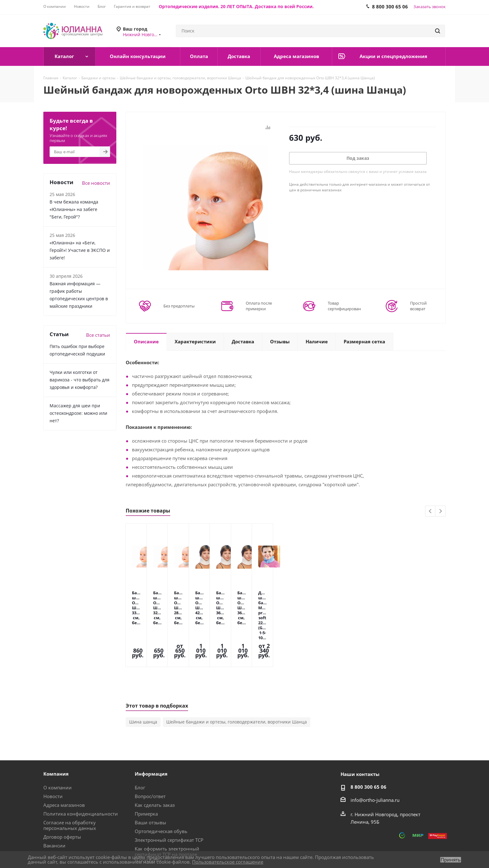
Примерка (146, 769)
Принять (451, 860)
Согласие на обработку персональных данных (70, 781)
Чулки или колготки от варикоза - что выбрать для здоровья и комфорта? (80, 380)
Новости (53, 752)
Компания (56, 729)
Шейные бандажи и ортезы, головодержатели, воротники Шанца (237, 677)
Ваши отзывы (150, 778)
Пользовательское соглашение (228, 862)
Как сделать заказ (155, 761)
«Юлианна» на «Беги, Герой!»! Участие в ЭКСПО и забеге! (80, 250)
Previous (431, 511)
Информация (151, 729)
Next (441, 511)
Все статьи (98, 335)
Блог (140, 743)
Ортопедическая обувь (161, 787)
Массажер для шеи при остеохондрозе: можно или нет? (78, 413)
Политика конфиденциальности (81, 769)
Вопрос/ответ (150, 752)
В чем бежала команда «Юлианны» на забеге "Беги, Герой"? (74, 209)
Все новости (96, 183)
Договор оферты (62, 792)
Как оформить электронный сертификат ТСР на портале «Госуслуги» (167, 810)
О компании (58, 743)
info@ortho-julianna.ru (375, 756)
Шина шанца (143, 677)
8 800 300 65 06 (368, 743)
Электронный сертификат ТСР (169, 796)
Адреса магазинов (64, 761)
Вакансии (54, 801)
